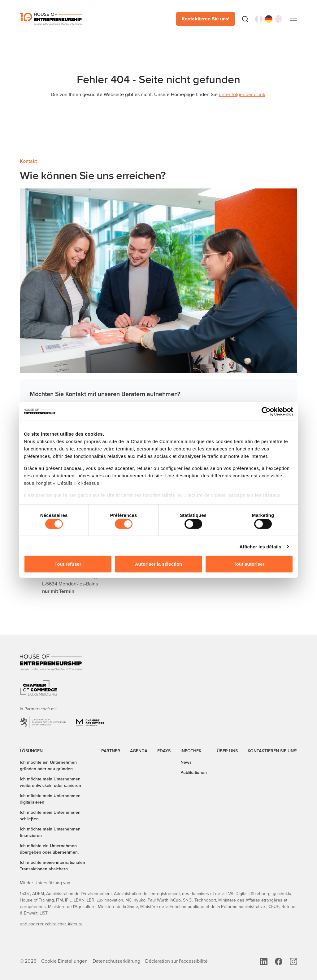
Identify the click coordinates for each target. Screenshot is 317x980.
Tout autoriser (249, 564)
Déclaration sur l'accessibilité (176, 961)
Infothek (191, 751)
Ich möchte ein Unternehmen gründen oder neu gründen (48, 766)
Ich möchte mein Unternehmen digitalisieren (50, 799)
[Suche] (245, 19)
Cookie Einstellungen (64, 961)
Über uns (227, 751)
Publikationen (194, 773)
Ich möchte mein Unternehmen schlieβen (50, 816)
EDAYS (164, 751)
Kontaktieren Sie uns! (206, 19)
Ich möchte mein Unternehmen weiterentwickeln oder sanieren (50, 782)
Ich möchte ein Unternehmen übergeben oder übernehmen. (49, 849)
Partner (111, 751)
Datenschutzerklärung (116, 961)
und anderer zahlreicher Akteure (51, 924)
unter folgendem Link (242, 94)
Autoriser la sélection (159, 564)
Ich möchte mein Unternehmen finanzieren (50, 832)
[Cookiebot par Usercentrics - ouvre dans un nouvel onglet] (266, 412)
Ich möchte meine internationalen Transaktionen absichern (52, 866)
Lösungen (31, 751)
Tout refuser (68, 564)
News (186, 762)
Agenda (139, 751)
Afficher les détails (260, 546)
